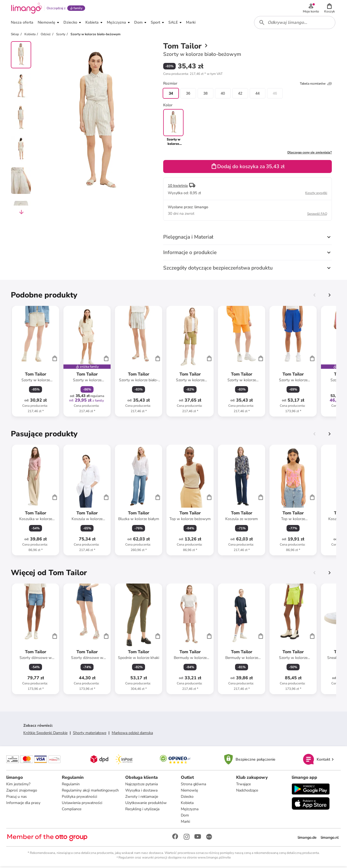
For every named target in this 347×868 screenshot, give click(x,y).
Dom (185, 817)
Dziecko (187, 798)
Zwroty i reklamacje (142, 798)
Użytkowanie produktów (146, 805)
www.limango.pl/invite (214, 859)
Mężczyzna (190, 811)
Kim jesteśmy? (19, 786)
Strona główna (193, 786)
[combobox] (295, 24)
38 (205, 95)
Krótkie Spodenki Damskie (45, 734)
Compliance (72, 811)
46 (275, 95)
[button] (330, 9)
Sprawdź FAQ (317, 215)
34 (171, 95)
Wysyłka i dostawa (141, 792)
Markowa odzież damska (132, 734)
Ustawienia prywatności (82, 805)
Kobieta (187, 805)
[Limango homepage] (26, 9)
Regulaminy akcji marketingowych (90, 792)
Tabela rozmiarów (316, 85)
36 (188, 95)
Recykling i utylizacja (142, 811)
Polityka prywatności (79, 798)
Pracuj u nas (17, 798)
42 (240, 95)
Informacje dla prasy (24, 805)
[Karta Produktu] (36, 363)
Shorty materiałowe (90, 734)
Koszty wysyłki (316, 194)
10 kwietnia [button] (178, 187)
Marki (185, 823)
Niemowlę (189, 792)
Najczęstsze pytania (142, 786)
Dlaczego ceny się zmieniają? (310, 154)
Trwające (243, 786)
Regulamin (71, 786)
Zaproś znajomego (22, 792)
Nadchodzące (247, 792)
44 (258, 95)
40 (223, 95)
